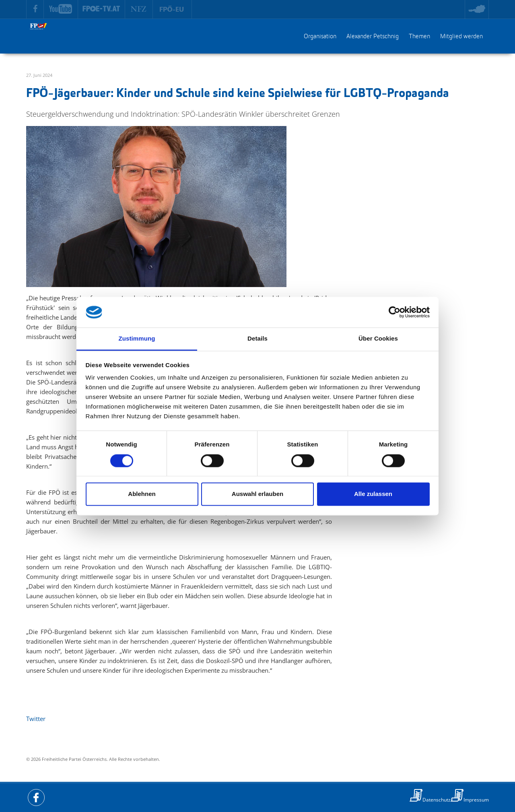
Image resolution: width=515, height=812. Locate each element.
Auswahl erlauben (257, 494)
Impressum (476, 800)
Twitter (36, 719)
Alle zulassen (373, 494)
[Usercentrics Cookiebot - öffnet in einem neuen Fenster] (394, 312)
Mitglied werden (461, 37)
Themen (419, 37)
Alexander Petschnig (373, 37)
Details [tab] (257, 339)
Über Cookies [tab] (378, 339)
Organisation (320, 37)
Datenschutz (437, 800)
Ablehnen (142, 494)
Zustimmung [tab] (137, 339)
